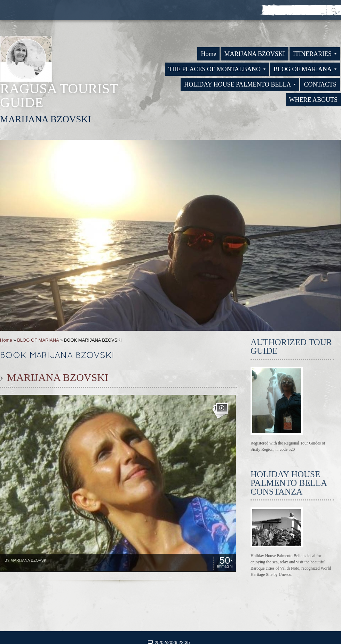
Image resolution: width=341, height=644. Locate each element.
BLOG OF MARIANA (305, 69)
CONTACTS (320, 84)
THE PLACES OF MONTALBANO (217, 69)
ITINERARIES (315, 54)
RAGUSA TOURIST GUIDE (59, 95)
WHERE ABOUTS (314, 100)
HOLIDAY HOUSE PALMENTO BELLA (240, 84)
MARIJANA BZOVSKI (255, 54)
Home (208, 54)
